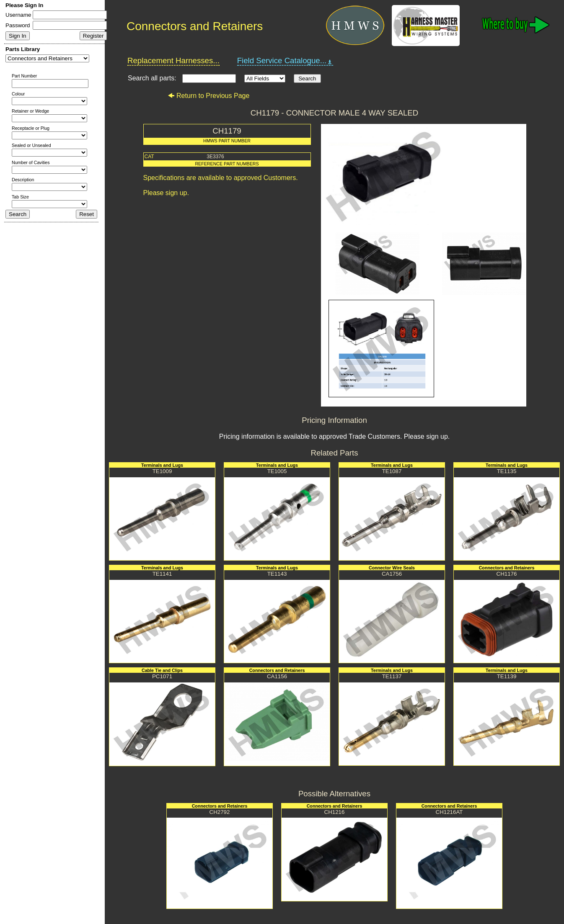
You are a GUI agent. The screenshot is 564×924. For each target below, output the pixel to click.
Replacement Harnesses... (173, 60)
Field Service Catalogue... (285, 61)
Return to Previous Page (208, 96)
